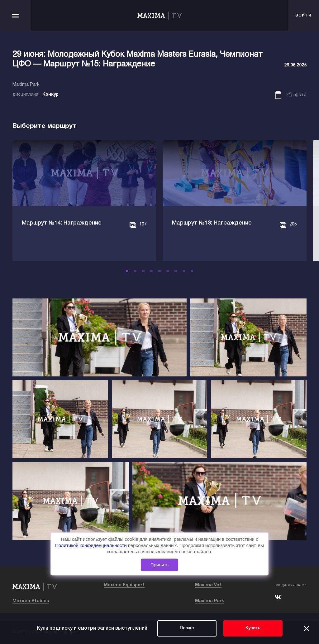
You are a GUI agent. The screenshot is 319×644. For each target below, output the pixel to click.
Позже (187, 628)
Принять (160, 565)
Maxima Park (209, 601)
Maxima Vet (208, 585)
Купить (253, 628)
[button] (127, 271)
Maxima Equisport (124, 585)
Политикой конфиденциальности (92, 545)
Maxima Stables (31, 601)
